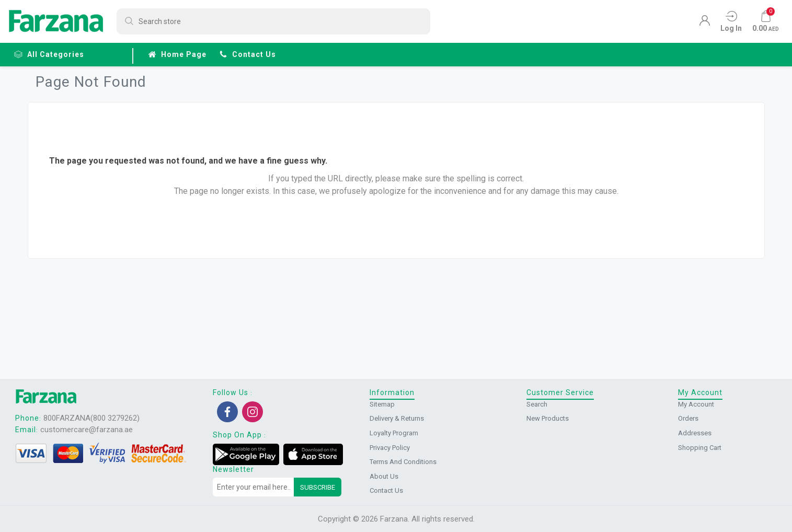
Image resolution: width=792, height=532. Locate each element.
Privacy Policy (390, 448)
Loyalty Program (394, 433)
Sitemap (382, 404)
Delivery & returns (397, 418)
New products (548, 418)
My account (696, 404)
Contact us (248, 54)
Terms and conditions (403, 462)
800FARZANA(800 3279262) (91, 418)
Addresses (695, 433)
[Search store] (273, 21)
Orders (688, 418)
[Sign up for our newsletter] (254, 487)
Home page (177, 54)
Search (537, 404)
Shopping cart (700, 448)
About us (384, 476)
